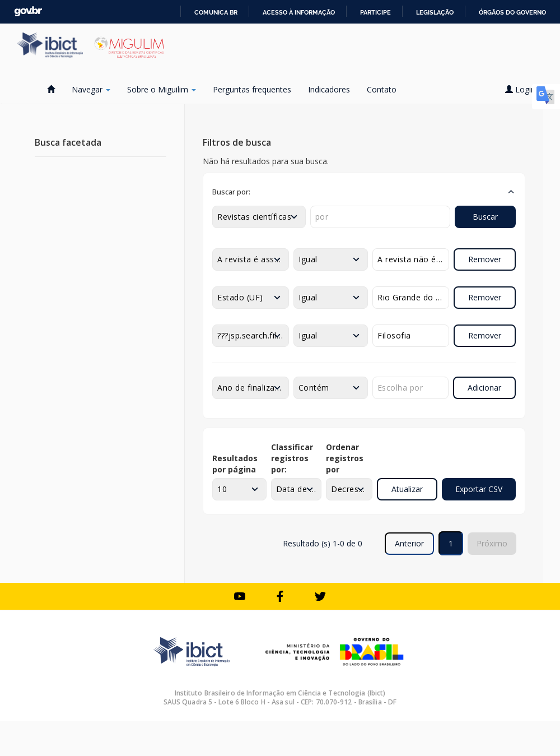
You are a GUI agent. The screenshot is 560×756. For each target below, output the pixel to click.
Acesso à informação (299, 12)
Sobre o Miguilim (162, 89)
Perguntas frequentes (252, 89)
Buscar (485, 217)
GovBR (28, 11)
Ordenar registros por (345, 458)
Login (524, 89)
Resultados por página (235, 464)
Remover (485, 259)
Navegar (91, 89)
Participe (375, 12)
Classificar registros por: (292, 458)
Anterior (409, 543)
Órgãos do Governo (512, 12)
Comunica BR (216, 12)
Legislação (435, 12)
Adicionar (484, 388)
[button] (364, 192)
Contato (382, 89)
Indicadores (329, 89)
